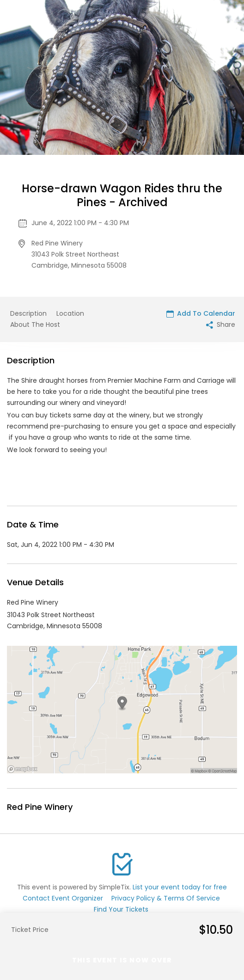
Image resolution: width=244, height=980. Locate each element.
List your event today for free (180, 887)
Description (28, 313)
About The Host (35, 325)
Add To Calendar (201, 313)
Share (221, 325)
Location (70, 313)
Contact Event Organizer (63, 898)
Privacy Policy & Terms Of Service (166, 898)
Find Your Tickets (121, 909)
